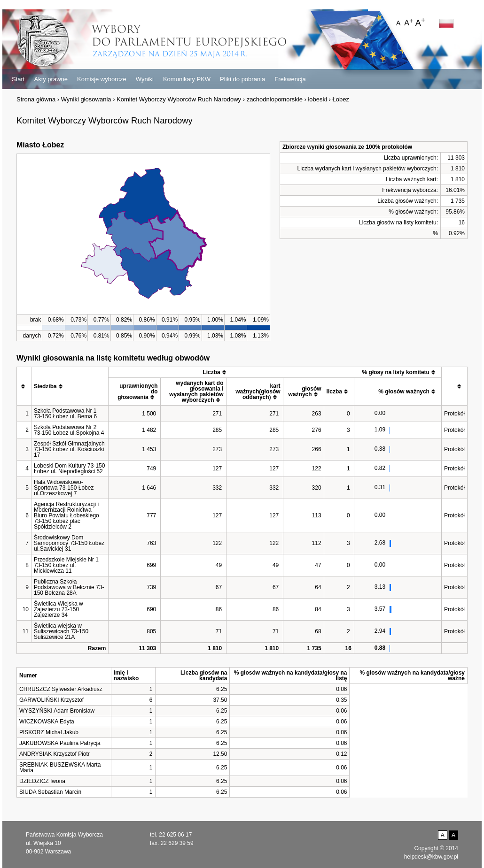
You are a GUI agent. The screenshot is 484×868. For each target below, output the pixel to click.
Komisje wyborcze (102, 79)
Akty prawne (51, 79)
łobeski (317, 99)
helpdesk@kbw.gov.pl (431, 857)
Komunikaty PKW (187, 79)
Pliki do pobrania (242, 79)
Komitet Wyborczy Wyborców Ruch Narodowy (179, 99)
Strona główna (36, 99)
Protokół (454, 414)
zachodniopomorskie (275, 99)
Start (18, 79)
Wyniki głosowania (86, 99)
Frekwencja (290, 79)
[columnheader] (24, 386)
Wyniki (145, 79)
